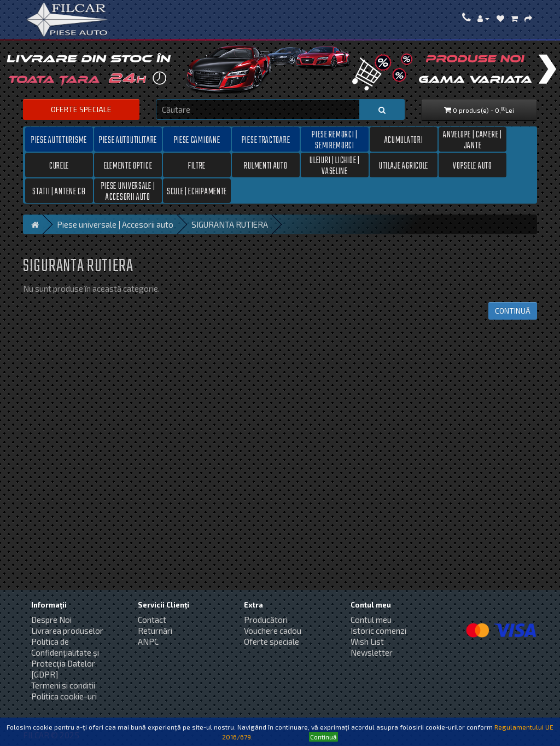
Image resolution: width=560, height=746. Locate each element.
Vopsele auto (472, 166)
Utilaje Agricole (404, 166)
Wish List (367, 641)
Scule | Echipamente (197, 192)
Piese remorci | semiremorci (335, 140)
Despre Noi (51, 620)
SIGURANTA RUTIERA (230, 224)
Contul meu (371, 620)
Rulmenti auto (266, 166)
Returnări (155, 631)
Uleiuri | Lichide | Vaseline (334, 166)
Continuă (513, 311)
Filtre (197, 166)
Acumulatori (404, 141)
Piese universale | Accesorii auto (128, 192)
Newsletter (372, 652)
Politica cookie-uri (64, 696)
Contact (152, 620)
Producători (266, 620)
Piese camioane (197, 141)
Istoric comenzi (378, 631)
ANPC (148, 641)
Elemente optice (128, 166)
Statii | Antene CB (59, 192)
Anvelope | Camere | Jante (472, 140)
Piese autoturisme (59, 141)
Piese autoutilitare (128, 141)
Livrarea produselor (67, 631)
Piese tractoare (266, 141)
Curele (59, 166)
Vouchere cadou (273, 631)
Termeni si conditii (63, 685)
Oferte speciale (81, 109)
